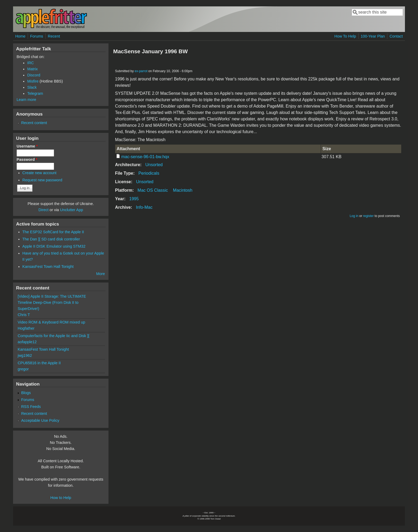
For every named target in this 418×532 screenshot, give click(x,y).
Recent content (34, 123)
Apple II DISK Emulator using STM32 (54, 246)
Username (27, 146)
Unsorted (154, 165)
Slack (32, 87)
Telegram (35, 93)
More (101, 274)
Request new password (42, 180)
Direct (43, 210)
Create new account (39, 173)
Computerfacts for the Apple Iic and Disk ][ (53, 336)
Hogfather (26, 328)
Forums (37, 36)
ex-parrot (141, 71)
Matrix (32, 69)
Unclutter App (71, 210)
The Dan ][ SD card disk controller (51, 239)
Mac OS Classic (153, 190)
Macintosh (183, 190)
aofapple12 (27, 342)
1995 (134, 199)
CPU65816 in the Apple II (39, 363)
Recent (54, 36)
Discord (34, 75)
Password (27, 159)
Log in (354, 216)
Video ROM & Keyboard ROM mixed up (51, 322)
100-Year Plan (373, 36)
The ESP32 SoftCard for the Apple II (53, 232)
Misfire (33, 81)
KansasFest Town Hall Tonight (48, 267)
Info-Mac (144, 207)
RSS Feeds (31, 407)
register (368, 216)
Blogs (26, 393)
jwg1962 (25, 355)
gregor (23, 369)
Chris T (24, 315)
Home (20, 36)
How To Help (345, 36)
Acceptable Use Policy (40, 420)
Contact (396, 36)
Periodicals (149, 173)
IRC (31, 63)
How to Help (61, 498)
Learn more (26, 100)
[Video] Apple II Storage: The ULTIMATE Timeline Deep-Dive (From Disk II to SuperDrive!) (52, 302)
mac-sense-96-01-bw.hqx (145, 157)
